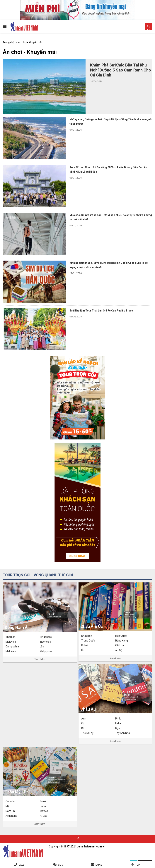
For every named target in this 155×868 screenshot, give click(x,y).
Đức (84, 723)
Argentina (11, 816)
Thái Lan (11, 637)
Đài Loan (120, 645)
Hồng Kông (122, 641)
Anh (84, 719)
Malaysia (11, 642)
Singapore (46, 637)
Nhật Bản (87, 636)
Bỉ (82, 728)
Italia (118, 723)
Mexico (44, 811)
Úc (83, 650)
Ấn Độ (119, 650)
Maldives (11, 651)
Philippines (46, 651)
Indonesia (45, 642)
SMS (61, 865)
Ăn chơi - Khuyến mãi (30, 42)
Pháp (118, 719)
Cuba (43, 806)
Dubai (85, 645)
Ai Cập (44, 816)
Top (138, 865)
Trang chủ (9, 42)
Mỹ (7, 806)
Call (22, 865)
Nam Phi (10, 811)
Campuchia (12, 647)
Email (99, 865)
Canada (10, 801)
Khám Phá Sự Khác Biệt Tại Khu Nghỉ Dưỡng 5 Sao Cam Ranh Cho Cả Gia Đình (121, 70)
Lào (42, 647)
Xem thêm (40, 659)
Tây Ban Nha (123, 733)
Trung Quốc (88, 641)
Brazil (43, 801)
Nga (118, 728)
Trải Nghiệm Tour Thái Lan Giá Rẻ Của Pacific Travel (102, 311)
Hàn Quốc (121, 636)
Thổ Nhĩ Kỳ (87, 733)
